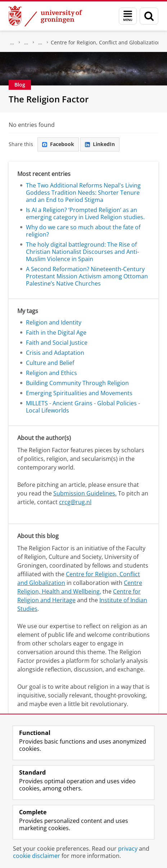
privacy (128, 849)
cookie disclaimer (37, 856)
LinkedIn (100, 144)
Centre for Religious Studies (26, 43)
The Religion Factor (49, 99)
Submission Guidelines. (85, 493)
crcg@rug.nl (75, 502)
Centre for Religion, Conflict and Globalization (106, 42)
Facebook (58, 144)
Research (12, 43)
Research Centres (40, 43)
